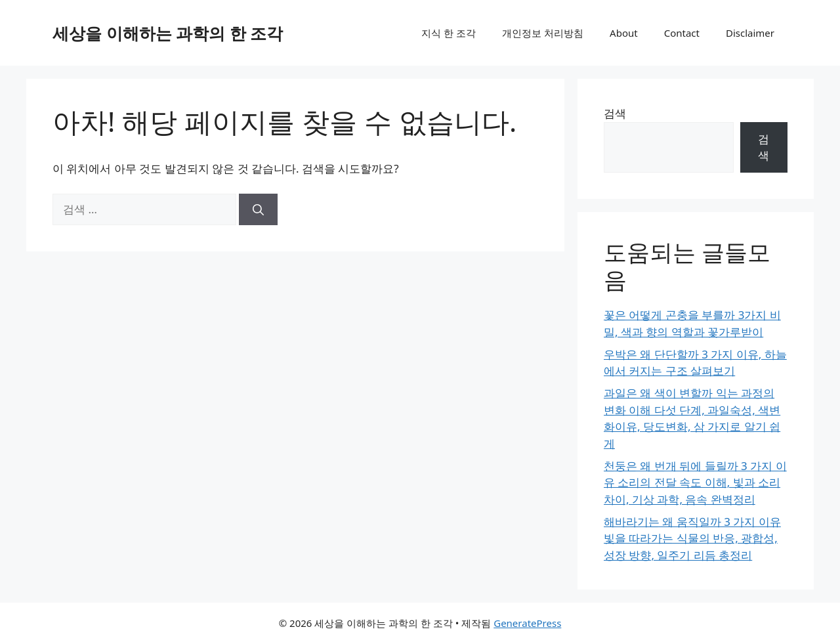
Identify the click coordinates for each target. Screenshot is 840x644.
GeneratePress (527, 623)
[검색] (258, 209)
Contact (682, 33)
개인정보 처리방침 (543, 33)
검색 (615, 113)
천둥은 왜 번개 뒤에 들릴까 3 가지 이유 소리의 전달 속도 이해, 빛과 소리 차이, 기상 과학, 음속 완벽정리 (695, 483)
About (624, 33)
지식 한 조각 (449, 33)
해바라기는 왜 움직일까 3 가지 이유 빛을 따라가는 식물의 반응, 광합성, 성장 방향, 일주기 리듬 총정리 (692, 538)
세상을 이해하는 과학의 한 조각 (168, 33)
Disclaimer (750, 33)
